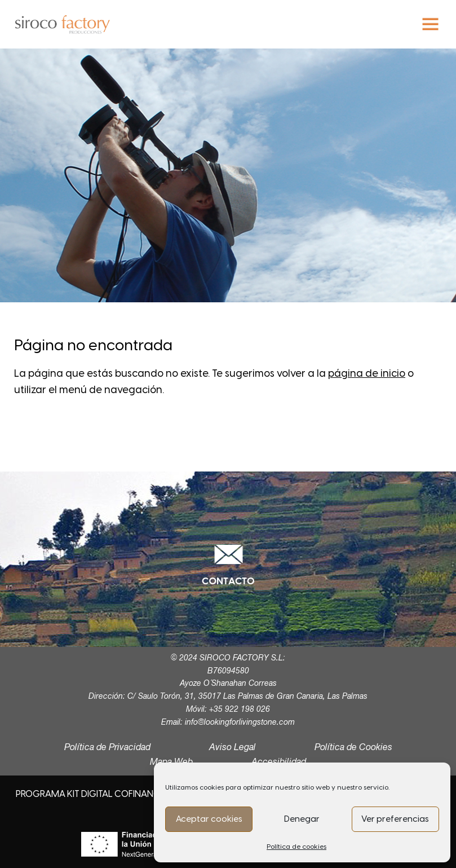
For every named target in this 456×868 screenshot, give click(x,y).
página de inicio (367, 373)
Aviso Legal (233, 748)
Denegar (302, 819)
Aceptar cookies (209, 819)
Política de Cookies (353, 748)
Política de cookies (296, 847)
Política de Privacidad (107, 748)
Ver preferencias (395, 819)
